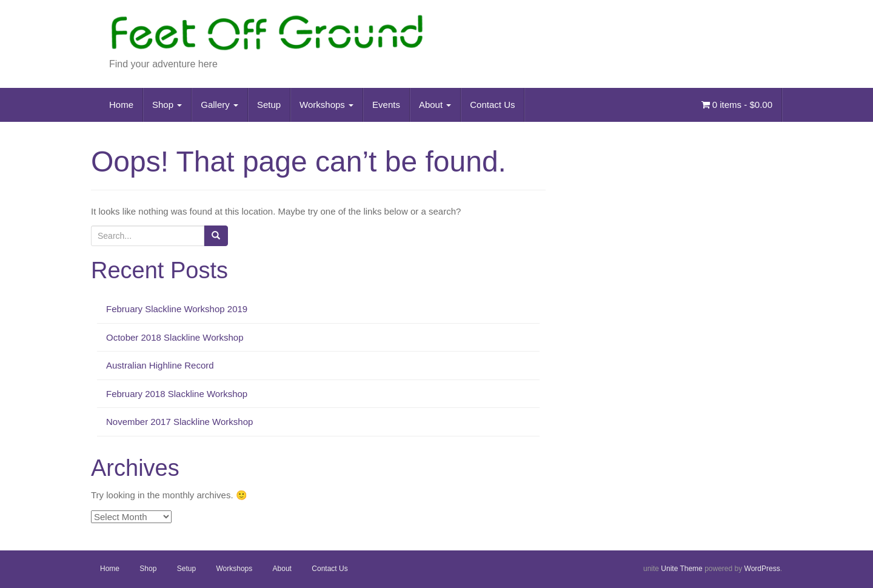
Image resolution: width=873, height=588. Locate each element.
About (435, 105)
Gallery (219, 105)
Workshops (326, 105)
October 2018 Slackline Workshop (175, 337)
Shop (167, 105)
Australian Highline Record (160, 365)
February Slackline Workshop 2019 (177, 309)
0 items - (737, 105)
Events (386, 105)
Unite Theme (681, 569)
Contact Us (492, 105)
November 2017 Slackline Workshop (179, 422)
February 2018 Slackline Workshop (177, 394)
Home (121, 105)
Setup (269, 105)
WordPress (762, 569)
